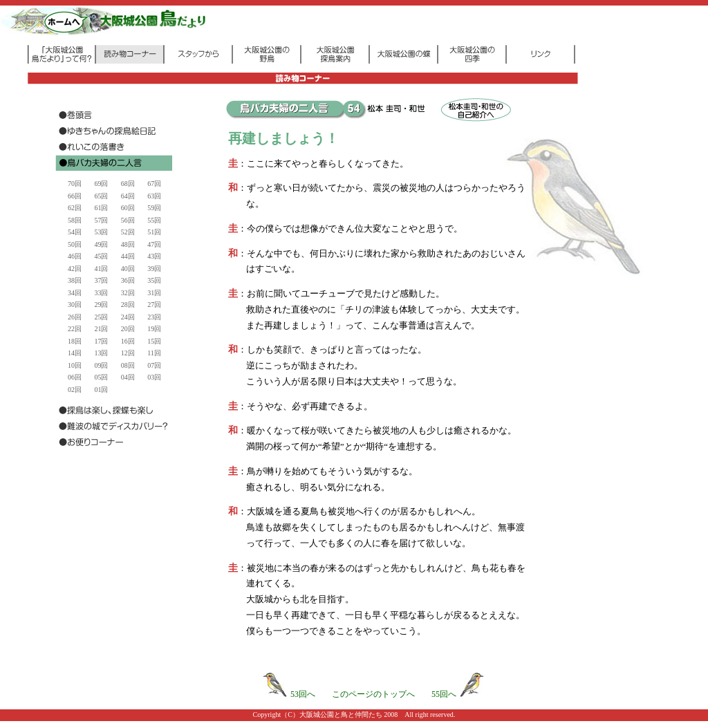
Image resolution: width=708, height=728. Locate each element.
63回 (154, 196)
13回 (101, 353)
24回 (128, 317)
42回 (75, 269)
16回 (128, 341)
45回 (101, 256)
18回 (75, 341)
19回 (154, 329)
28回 (128, 305)
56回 (128, 220)
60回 (128, 208)
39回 (154, 269)
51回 (154, 232)
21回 (101, 329)
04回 (128, 377)
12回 (128, 353)
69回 (101, 184)
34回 (75, 293)
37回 (101, 280)
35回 (154, 280)
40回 (128, 269)
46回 (75, 256)
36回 (128, 280)
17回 (101, 341)
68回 (128, 184)
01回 (101, 390)
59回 (154, 208)
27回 (154, 305)
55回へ (458, 694)
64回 (128, 196)
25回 (101, 317)
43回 (154, 256)
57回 (101, 220)
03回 (154, 377)
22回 (75, 329)
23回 (154, 317)
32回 (128, 293)
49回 (101, 244)
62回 (75, 208)
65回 (101, 196)
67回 (154, 184)
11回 (154, 353)
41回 (101, 269)
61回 (101, 208)
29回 (101, 305)
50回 (75, 244)
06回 (75, 377)
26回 (75, 317)
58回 (75, 220)
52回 (128, 232)
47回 (154, 244)
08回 (128, 365)
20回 (128, 329)
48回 (128, 244)
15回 (154, 341)
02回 (75, 390)
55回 (154, 220)
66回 (75, 196)
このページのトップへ (373, 694)
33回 (101, 293)
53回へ (289, 694)
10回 (75, 365)
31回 (154, 293)
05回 (101, 377)
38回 (75, 280)
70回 (75, 184)
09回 (101, 365)
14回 (75, 353)
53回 (101, 232)
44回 (128, 256)
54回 (75, 232)
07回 (154, 365)
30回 (75, 305)
